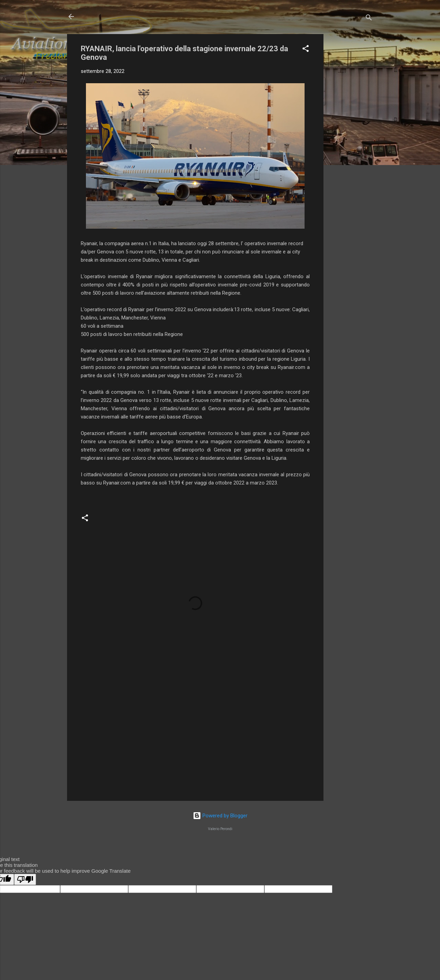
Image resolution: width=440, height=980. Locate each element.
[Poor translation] (25, 879)
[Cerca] (369, 19)
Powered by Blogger (220, 816)
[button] (306, 50)
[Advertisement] (351, 137)
